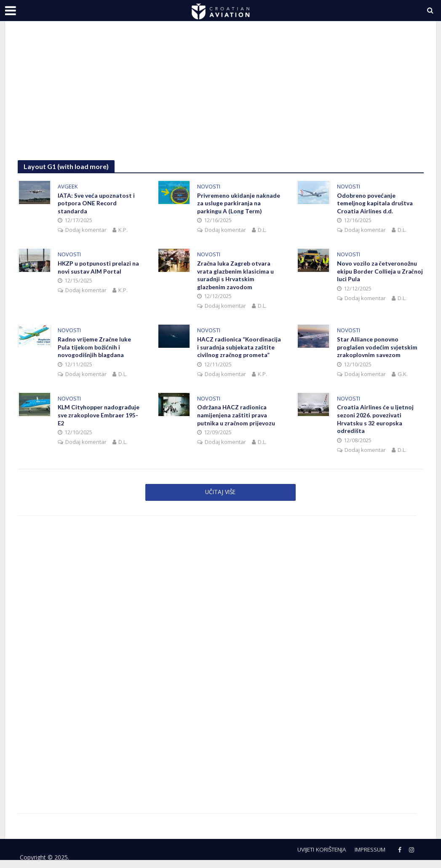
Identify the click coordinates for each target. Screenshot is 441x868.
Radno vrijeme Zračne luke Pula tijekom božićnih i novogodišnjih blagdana (94, 349)
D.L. (262, 231)
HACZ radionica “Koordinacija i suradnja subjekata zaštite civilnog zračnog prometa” (239, 349)
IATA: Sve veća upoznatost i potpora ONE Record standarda (96, 204)
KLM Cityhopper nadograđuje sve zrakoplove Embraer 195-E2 (99, 418)
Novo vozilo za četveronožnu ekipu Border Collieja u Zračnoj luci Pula (380, 272)
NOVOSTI (209, 187)
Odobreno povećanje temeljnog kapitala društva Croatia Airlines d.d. (375, 204)
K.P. (123, 231)
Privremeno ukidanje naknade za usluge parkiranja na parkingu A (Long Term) (239, 204)
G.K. (403, 376)
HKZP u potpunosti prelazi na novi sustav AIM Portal (99, 268)
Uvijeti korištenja (314, 852)
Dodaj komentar (86, 231)
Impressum (368, 852)
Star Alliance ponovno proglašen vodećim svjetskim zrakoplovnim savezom (377, 349)
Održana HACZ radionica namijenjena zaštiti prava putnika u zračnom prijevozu (236, 418)
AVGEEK (68, 187)
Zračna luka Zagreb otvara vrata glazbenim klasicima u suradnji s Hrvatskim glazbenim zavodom (235, 276)
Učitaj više (220, 494)
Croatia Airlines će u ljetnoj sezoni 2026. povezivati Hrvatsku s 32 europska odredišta (375, 422)
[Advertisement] (221, 97)
